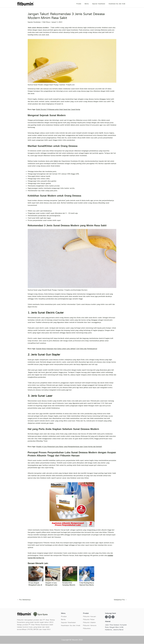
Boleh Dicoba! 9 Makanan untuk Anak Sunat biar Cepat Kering (58, 109)
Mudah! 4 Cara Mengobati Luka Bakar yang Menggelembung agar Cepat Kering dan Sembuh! (69, 446)
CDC (82, 161)
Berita (88, 4)
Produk (81, 4)
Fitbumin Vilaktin (89, 623)
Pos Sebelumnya (24, 600)
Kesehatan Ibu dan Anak (117, 4)
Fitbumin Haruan (89, 617)
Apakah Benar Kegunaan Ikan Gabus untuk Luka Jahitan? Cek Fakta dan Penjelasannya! (67, 349)
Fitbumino (87, 629)
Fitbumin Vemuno (90, 626)
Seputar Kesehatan (100, 4)
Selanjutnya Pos (120, 600)
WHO (56, 161)
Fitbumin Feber (89, 620)
